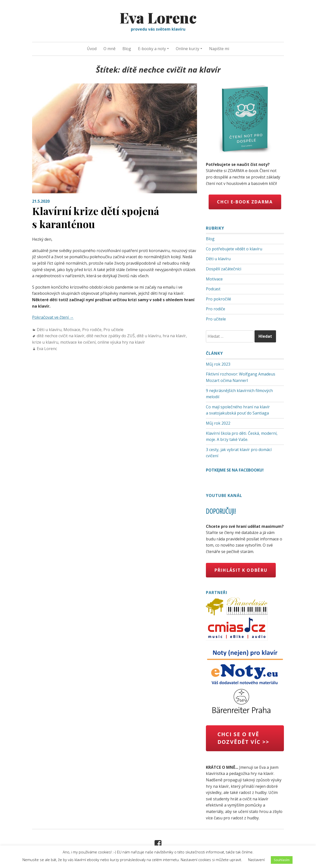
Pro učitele (113, 330)
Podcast (213, 289)
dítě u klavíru (149, 336)
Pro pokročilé (218, 299)
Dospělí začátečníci (224, 269)
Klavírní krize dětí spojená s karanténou (96, 217)
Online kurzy (188, 49)
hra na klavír (174, 336)
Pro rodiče (92, 330)
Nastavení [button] (256, 860)
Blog (127, 49)
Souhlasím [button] (282, 860)
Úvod (92, 49)
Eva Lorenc (158, 17)
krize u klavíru (45, 342)
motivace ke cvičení (78, 342)
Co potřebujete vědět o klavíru (234, 249)
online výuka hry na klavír (121, 342)
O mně (109, 49)
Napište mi (219, 49)
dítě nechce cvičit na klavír (61, 336)
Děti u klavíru (49, 330)
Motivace (72, 330)
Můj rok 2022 (218, 423)
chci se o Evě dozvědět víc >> (243, 738)
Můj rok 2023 (218, 364)
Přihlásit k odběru (241, 570)
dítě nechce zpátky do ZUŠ (111, 336)
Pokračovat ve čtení (53, 317)
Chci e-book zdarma (245, 202)
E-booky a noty (152, 49)
